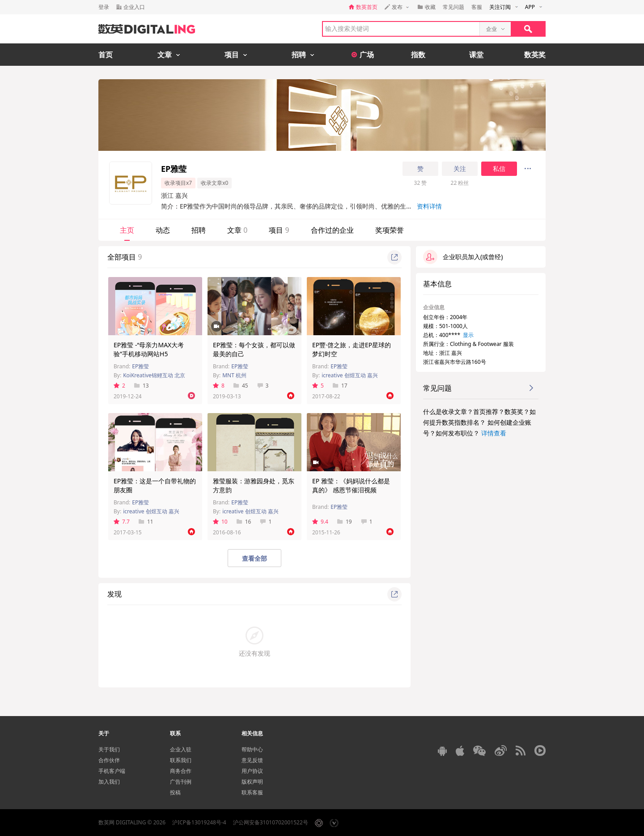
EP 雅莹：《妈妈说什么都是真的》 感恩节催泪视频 (351, 485)
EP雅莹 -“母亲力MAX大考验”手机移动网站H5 (149, 349)
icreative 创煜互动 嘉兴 (350, 375)
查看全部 (254, 558)
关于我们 (109, 749)
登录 (104, 7)
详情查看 (494, 433)
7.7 (122, 522)
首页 (106, 55)
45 (241, 386)
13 (142, 386)
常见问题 (453, 7)
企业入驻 (181, 749)
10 (220, 522)
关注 (460, 169)
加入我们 (109, 782)
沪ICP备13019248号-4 (199, 822)
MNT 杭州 (234, 375)
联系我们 (181, 760)
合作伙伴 (109, 760)
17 (340, 386)
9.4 (320, 522)
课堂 (476, 55)
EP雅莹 (140, 366)
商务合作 (181, 771)
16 (244, 522)
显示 (468, 335)
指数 (418, 55)
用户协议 (252, 771)
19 (345, 522)
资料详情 (429, 206)
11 (146, 522)
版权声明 (252, 782)
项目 (279, 230)
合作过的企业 (332, 230)
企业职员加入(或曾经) (463, 257)
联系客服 (252, 792)
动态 (163, 230)
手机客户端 (112, 771)
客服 (477, 7)
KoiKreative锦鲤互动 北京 (154, 375)
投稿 (175, 792)
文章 (237, 230)
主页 (127, 230)
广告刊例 (181, 782)
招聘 (199, 230)
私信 (499, 169)
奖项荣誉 (390, 230)
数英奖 (535, 55)
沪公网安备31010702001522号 (271, 822)
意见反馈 (252, 760)
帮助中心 (252, 749)
